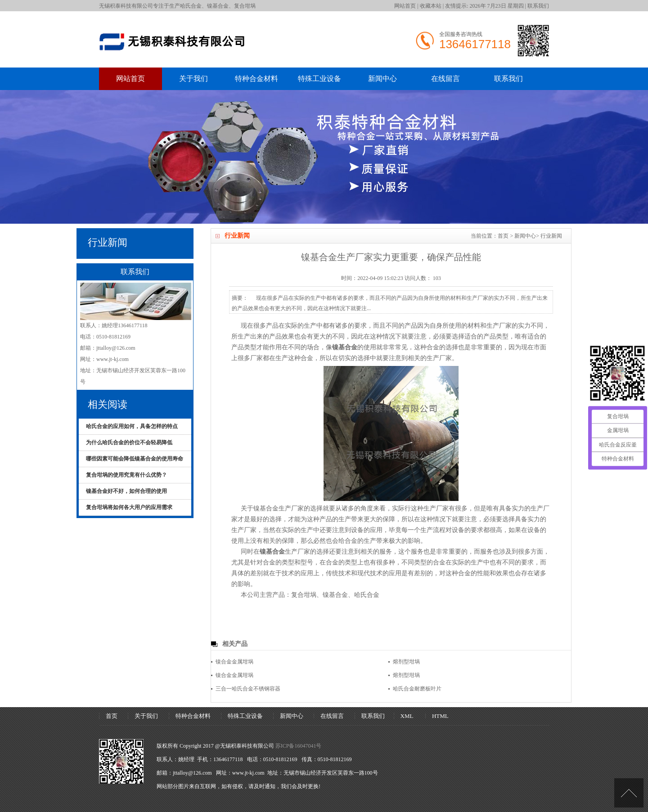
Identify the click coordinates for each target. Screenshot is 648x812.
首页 (503, 236)
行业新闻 (551, 236)
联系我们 (538, 6)
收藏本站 (431, 6)
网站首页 (405, 6)
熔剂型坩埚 (406, 662)
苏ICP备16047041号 (299, 746)
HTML (440, 716)
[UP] (629, 793)
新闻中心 (382, 79)
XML (407, 716)
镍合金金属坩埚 (234, 662)
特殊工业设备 (319, 79)
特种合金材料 (256, 79)
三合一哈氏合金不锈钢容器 (248, 689)
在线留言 (445, 79)
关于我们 (193, 79)
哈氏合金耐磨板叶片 (417, 689)
